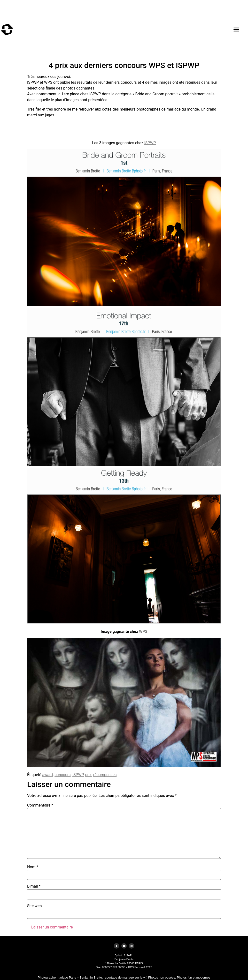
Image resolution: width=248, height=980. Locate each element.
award (47, 775)
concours (62, 775)
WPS (143, 632)
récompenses (105, 775)
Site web (35, 906)
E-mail (34, 886)
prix (88, 775)
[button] (236, 30)
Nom (33, 867)
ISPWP (150, 143)
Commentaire (40, 805)
